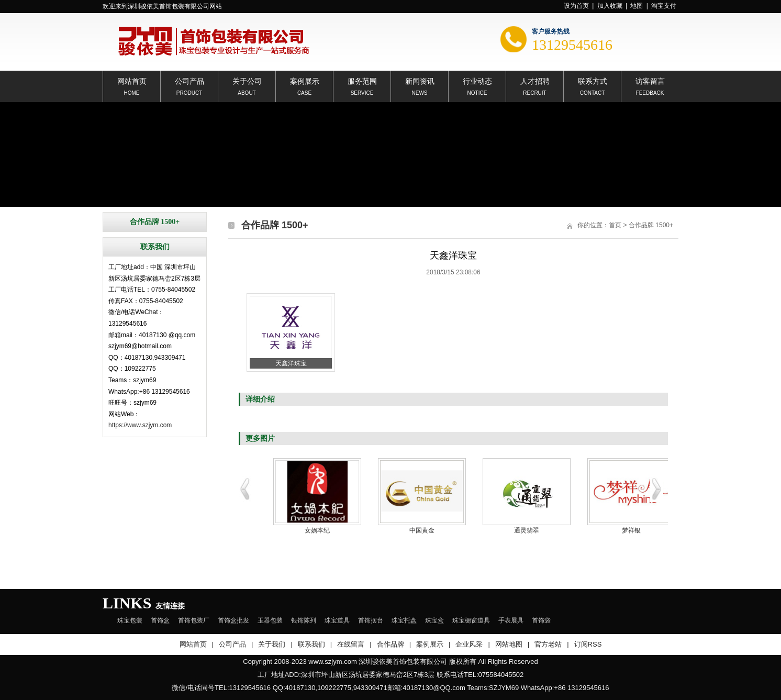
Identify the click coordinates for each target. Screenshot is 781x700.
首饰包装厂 (194, 620)
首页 (615, 225)
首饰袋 (541, 620)
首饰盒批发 (233, 620)
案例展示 (305, 80)
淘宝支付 (664, 6)
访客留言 (650, 80)
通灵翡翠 (527, 530)
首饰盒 (160, 620)
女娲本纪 (317, 530)
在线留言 (351, 644)
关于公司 (247, 80)
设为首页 (576, 6)
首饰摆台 (371, 620)
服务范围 (362, 80)
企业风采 (469, 644)
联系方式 (593, 80)
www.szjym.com (332, 662)
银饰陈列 (304, 620)
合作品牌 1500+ (651, 225)
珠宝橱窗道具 (471, 620)
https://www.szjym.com (140, 425)
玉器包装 (270, 620)
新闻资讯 (420, 80)
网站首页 (132, 80)
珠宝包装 (130, 620)
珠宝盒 (434, 620)
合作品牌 (390, 644)
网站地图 (509, 644)
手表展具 (511, 620)
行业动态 (477, 80)
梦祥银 (631, 530)
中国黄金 (422, 530)
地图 (637, 6)
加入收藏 (610, 6)
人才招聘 (535, 80)
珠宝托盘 (404, 620)
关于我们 (272, 644)
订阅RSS (588, 644)
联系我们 (311, 644)
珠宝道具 (337, 620)
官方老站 (548, 644)
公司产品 (189, 80)
